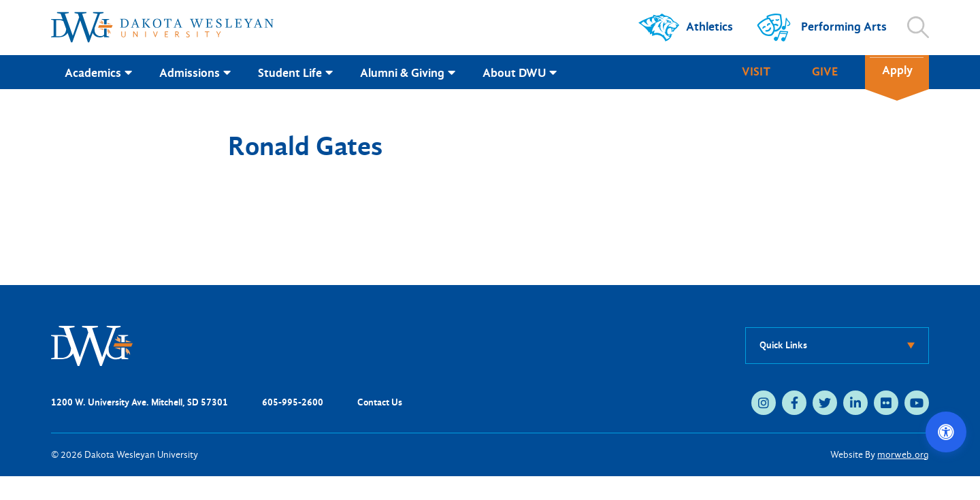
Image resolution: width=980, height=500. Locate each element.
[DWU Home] (92, 345)
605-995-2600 (293, 402)
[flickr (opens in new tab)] (886, 403)
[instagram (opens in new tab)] (764, 403)
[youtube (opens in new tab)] (917, 403)
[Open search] (918, 27)
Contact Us (380, 402)
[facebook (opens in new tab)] (794, 403)
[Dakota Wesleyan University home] (162, 27)
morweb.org (903, 455)
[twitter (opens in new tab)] (825, 403)
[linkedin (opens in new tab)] (855, 403)
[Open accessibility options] (946, 432)
